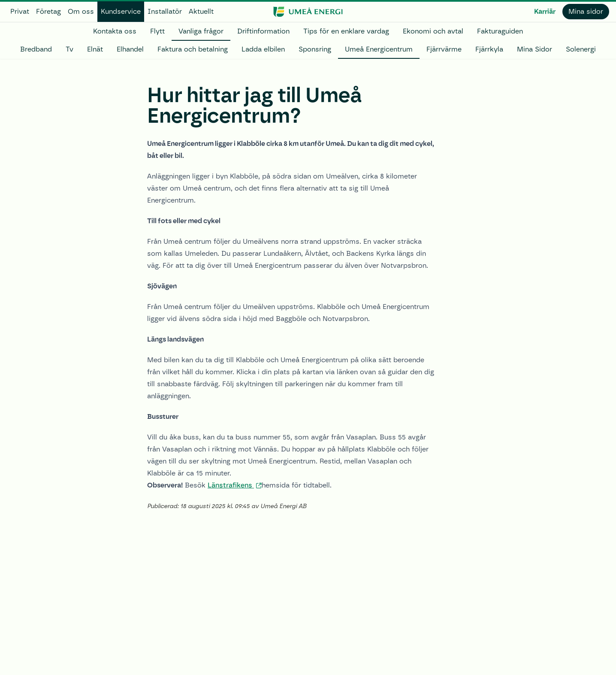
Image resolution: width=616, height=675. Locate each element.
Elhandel (130, 49)
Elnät (95, 49)
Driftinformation (263, 31)
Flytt (157, 31)
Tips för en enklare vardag (346, 31)
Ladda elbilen (263, 49)
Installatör (165, 11)
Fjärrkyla (489, 49)
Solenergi (581, 49)
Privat (20, 11)
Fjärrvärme (444, 49)
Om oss (81, 11)
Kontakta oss (115, 31)
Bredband (36, 49)
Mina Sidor (534, 49)
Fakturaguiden (500, 31)
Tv (69, 49)
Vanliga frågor (201, 31)
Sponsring (315, 49)
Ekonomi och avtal (433, 31)
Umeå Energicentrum (379, 49)
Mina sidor (586, 11)
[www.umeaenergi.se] (308, 12)
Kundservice (121, 11)
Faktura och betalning (193, 49)
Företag (48, 11)
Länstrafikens (231, 485)
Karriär (545, 11)
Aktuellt (201, 11)
